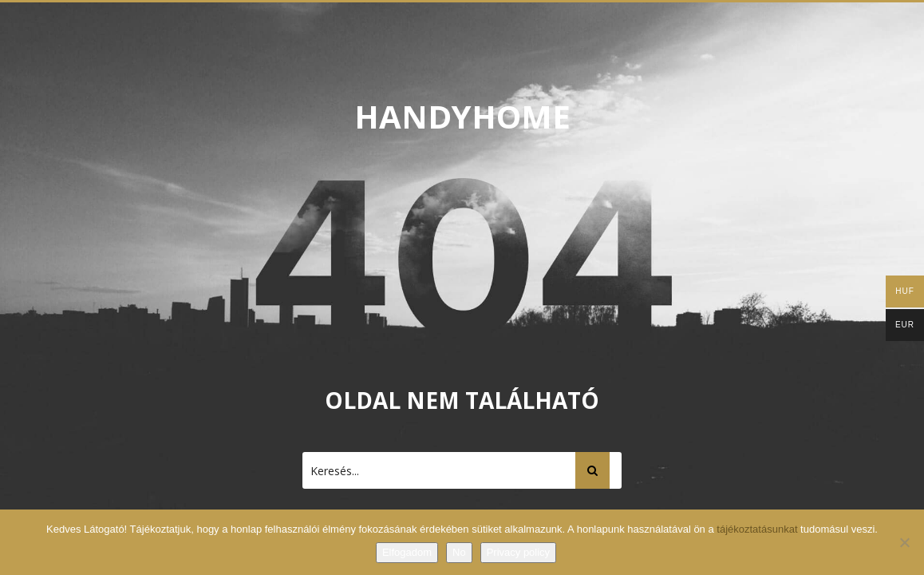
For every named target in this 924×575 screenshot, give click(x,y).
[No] (904, 542)
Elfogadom (407, 552)
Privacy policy (518, 552)
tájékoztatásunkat (758, 529)
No (459, 552)
